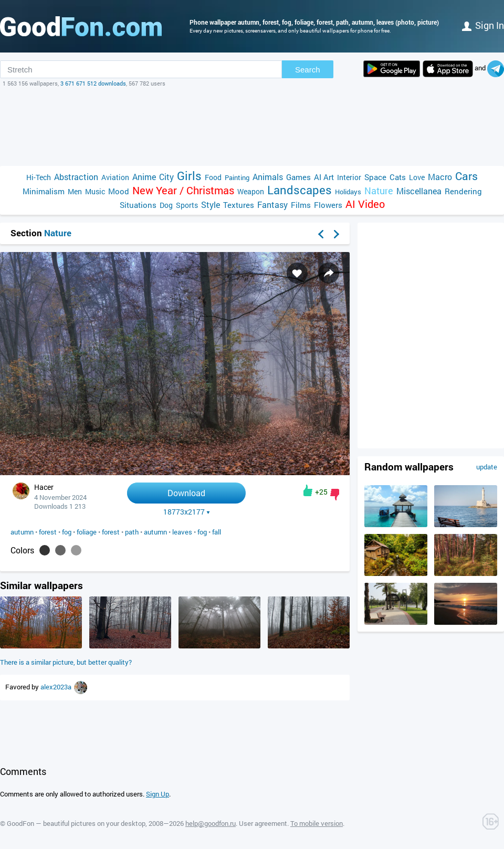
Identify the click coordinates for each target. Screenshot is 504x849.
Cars (466, 176)
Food (213, 177)
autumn (22, 532)
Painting (237, 177)
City (166, 177)
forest (48, 532)
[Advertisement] (252, 127)
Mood (119, 191)
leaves (182, 532)
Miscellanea (419, 191)
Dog (166, 205)
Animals (268, 177)
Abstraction (76, 177)
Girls (189, 176)
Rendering (463, 191)
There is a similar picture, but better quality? (66, 662)
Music (95, 191)
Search (308, 70)
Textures (239, 205)
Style (211, 205)
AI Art (324, 177)
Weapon (251, 191)
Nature (379, 191)
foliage (87, 532)
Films (301, 205)
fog (67, 532)
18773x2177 (187, 512)
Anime (144, 177)
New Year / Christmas (183, 190)
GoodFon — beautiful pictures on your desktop (76, 823)
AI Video (365, 204)
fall (217, 532)
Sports (187, 205)
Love (417, 177)
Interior (349, 177)
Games (298, 177)
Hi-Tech (39, 177)
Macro (440, 177)
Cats (398, 177)
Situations (138, 205)
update (487, 467)
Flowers (328, 205)
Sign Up (157, 794)
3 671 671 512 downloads (93, 83)
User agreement (263, 823)
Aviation (115, 177)
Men (75, 191)
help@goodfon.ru (211, 823)
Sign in (483, 25)
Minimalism (44, 191)
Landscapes (300, 190)
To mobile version (317, 823)
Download (186, 493)
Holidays (348, 192)
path (132, 532)
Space (375, 177)
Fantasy (272, 205)
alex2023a (57, 687)
